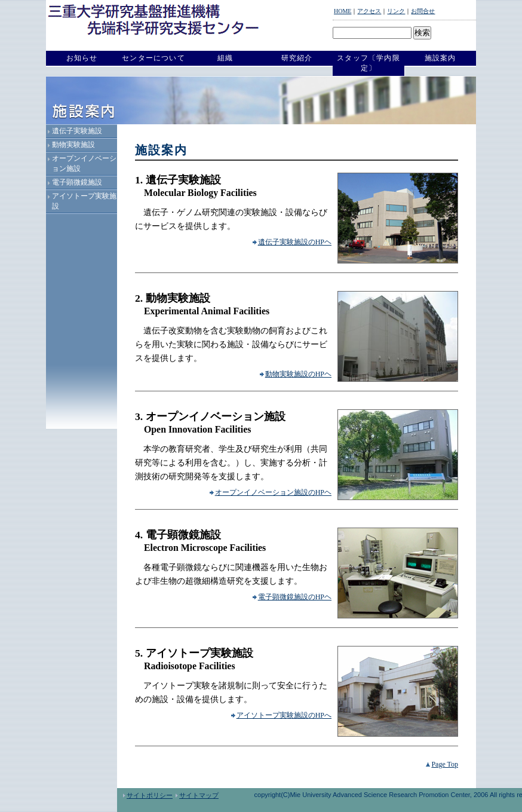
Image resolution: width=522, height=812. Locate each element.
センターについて (153, 58)
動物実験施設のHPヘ (296, 374)
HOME (343, 11)
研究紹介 (297, 58)
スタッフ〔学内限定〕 (369, 63)
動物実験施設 (73, 145)
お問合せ (423, 11)
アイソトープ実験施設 (84, 201)
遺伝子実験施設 (77, 131)
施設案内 (440, 58)
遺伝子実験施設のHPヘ (292, 242)
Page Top (442, 764)
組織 (225, 58)
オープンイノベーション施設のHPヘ (271, 492)
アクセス (369, 11)
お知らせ (82, 58)
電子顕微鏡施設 (77, 182)
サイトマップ (197, 795)
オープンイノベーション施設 (84, 163)
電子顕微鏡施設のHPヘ (292, 597)
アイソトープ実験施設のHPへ (281, 715)
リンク (396, 11)
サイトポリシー (148, 795)
